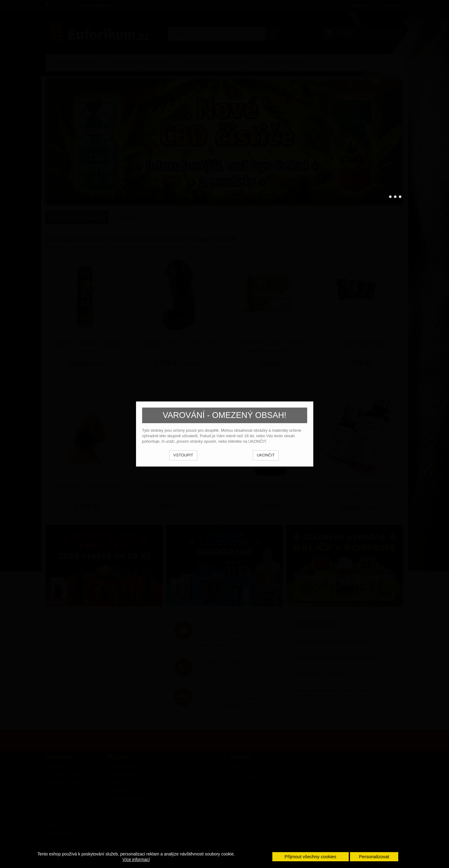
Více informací (136, 859)
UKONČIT (266, 455)
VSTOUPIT (183, 455)
